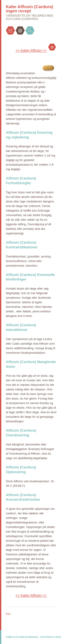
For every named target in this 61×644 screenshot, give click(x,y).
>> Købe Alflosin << (31, 50)
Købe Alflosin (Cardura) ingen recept (30, 9)
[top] (8, 614)
